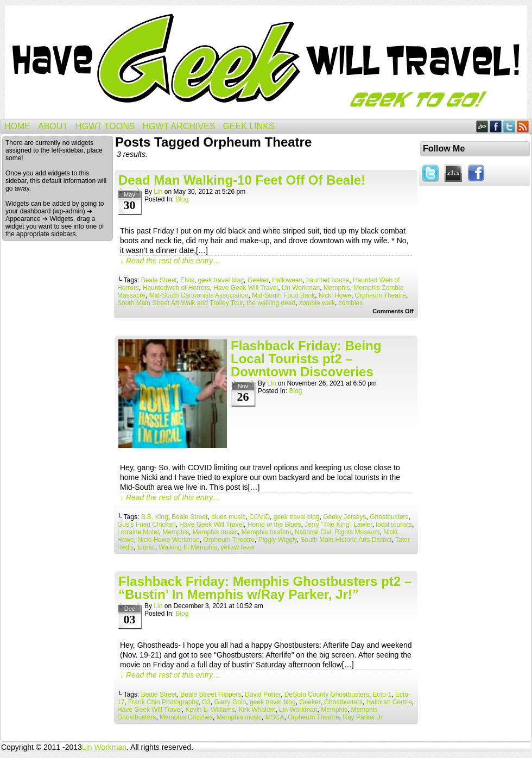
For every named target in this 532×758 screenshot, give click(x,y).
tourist (146, 547)
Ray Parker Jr (362, 717)
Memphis (337, 288)
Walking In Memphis (188, 547)
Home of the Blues (274, 525)
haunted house (328, 280)
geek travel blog (221, 280)
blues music (228, 517)
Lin (158, 192)
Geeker (258, 280)
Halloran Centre (389, 702)
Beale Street (159, 280)
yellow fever (238, 547)
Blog (182, 199)
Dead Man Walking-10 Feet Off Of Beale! (242, 180)
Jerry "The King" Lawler (338, 525)
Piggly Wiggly (278, 540)
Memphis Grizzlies (186, 717)
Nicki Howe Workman (168, 540)
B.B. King (155, 517)
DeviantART (482, 126)
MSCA (275, 717)
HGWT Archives (179, 126)
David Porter (263, 694)
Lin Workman (301, 288)
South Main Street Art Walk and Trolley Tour (180, 303)
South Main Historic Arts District (346, 540)
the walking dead (271, 303)
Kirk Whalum (257, 710)
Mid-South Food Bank (283, 295)
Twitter (509, 126)
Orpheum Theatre (381, 295)
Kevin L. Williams (210, 710)
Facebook (496, 126)
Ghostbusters (389, 517)
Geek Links (248, 126)
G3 (206, 702)
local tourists (394, 525)
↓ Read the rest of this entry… (170, 261)
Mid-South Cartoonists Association (199, 295)
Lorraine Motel (138, 532)
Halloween (287, 280)
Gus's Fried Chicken (147, 525)
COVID (259, 517)
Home (17, 126)
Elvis (187, 280)
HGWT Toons (105, 126)
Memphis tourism (266, 532)
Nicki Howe (335, 295)
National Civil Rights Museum (337, 532)
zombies (351, 303)
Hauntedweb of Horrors (176, 288)
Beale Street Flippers (211, 694)
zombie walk (317, 303)
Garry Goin (230, 702)
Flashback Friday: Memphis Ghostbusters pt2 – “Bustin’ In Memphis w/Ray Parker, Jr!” (265, 588)
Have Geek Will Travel (266, 62)
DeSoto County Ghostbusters (327, 694)
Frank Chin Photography (163, 702)
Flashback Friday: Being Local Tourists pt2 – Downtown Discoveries (306, 359)
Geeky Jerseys (344, 517)
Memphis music (215, 532)
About (53, 126)
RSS (523, 126)
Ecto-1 (382, 694)
